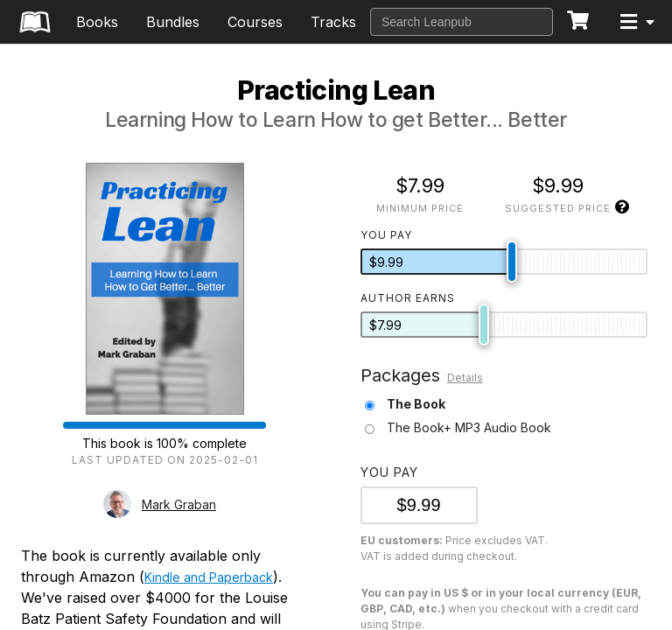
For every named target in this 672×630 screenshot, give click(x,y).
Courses (255, 22)
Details (465, 378)
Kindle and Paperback (209, 577)
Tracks (333, 22)
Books (97, 22)
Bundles (173, 22)
